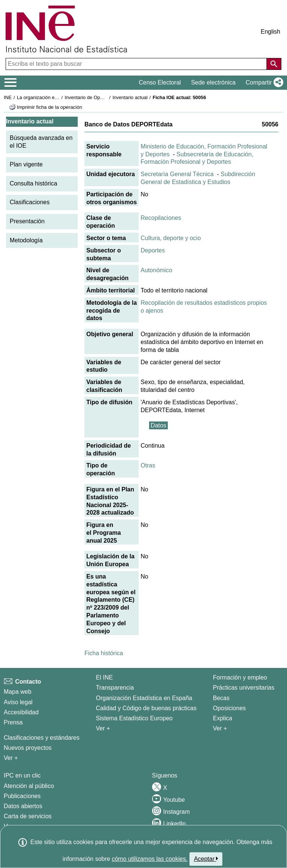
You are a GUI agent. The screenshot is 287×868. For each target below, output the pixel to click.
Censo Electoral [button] (160, 82)
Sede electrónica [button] (213, 82)
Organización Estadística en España (144, 698)
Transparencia (115, 688)
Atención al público (29, 786)
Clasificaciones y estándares (42, 738)
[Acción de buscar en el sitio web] (274, 64)
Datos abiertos (23, 806)
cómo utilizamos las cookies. (150, 859)
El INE (104, 677)
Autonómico (156, 270)
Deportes (153, 250)
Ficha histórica (104, 653)
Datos (158, 425)
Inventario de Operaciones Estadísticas (106, 97)
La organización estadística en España (58, 97)
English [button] (271, 32)
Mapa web (18, 692)
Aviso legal (18, 702)
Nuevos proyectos (28, 748)
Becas (221, 698)
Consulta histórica (33, 183)
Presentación (27, 221)
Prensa (13, 722)
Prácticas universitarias (244, 688)
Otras (148, 465)
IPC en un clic (22, 775)
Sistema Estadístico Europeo (134, 718)
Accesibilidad (21, 712)
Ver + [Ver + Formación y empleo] (220, 728)
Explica (223, 718)
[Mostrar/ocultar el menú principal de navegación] (11, 83)
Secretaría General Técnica (177, 174)
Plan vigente (26, 164)
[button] (263, 83)
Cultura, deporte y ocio (171, 238)
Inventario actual (130, 97)
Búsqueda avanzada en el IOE (41, 142)
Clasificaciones (30, 202)
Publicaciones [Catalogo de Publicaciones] (22, 796)
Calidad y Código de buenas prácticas (146, 708)
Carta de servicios (28, 816)
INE (8, 97)
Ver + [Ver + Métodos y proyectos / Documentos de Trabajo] (11, 758)
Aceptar (206, 859)
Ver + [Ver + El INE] (103, 728)
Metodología (26, 240)
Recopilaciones (161, 218)
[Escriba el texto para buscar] (137, 64)
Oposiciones (229, 708)
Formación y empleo (240, 677)
